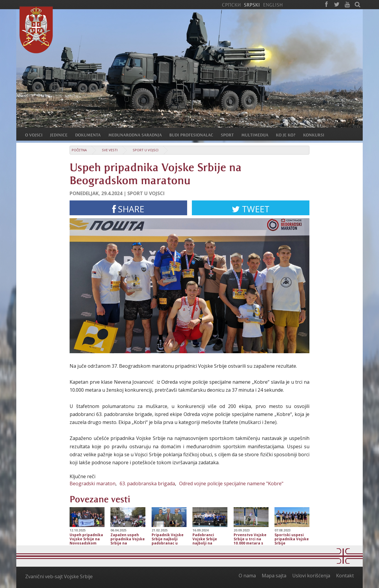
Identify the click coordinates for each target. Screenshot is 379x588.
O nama (247, 576)
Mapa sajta (274, 576)
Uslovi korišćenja (311, 576)
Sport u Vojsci (146, 150)
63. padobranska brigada (147, 483)
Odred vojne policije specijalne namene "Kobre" (231, 483)
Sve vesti (110, 150)
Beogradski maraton (93, 483)
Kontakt (345, 576)
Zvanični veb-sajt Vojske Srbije (59, 576)
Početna (79, 150)
